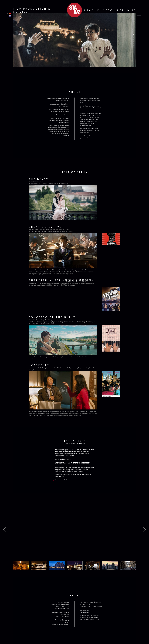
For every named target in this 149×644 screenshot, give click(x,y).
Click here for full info (61, 480)
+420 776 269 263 (64, 616)
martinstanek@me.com (62, 608)
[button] (134, 34)
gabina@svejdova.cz (63, 624)
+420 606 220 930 (64, 607)
